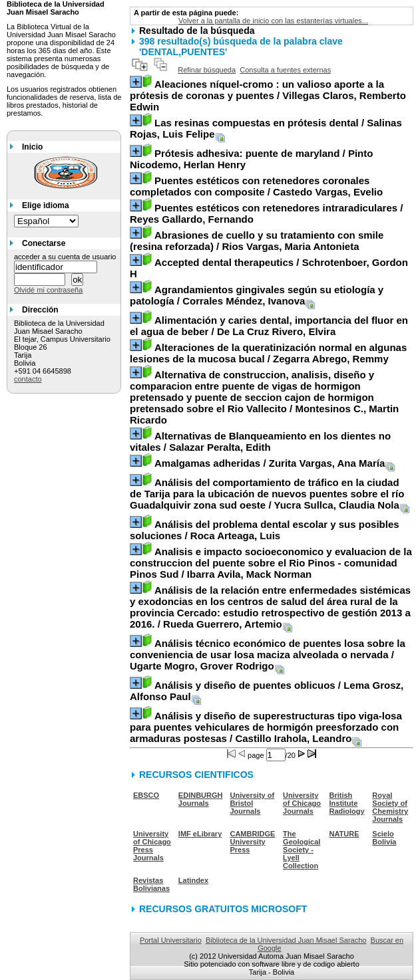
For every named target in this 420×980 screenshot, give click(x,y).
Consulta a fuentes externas (285, 70)
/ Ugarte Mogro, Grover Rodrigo (268, 655)
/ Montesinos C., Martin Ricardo (264, 397)
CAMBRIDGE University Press (252, 842)
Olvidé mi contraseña (48, 290)
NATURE (344, 834)
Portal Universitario (171, 940)
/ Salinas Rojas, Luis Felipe (266, 128)
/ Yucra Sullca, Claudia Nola (267, 494)
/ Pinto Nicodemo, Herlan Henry (251, 159)
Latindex (193, 880)
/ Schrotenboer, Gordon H (269, 268)
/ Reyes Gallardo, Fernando (266, 213)
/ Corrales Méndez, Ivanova (257, 295)
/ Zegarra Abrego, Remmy (268, 353)
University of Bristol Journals (252, 803)
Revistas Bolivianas (151, 884)
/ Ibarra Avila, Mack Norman (271, 563)
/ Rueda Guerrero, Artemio (270, 607)
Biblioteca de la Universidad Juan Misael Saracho (286, 940)
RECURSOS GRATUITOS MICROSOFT (223, 909)
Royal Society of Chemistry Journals (390, 807)
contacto (28, 379)
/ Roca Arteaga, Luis (265, 530)
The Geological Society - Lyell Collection (302, 850)
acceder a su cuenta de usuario (65, 257)
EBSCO (146, 795)
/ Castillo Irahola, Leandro (266, 727)
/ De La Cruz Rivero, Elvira (269, 326)
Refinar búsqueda (207, 70)
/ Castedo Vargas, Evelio (256, 186)
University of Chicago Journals (302, 803)
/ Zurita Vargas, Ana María (270, 463)
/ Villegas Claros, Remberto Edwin (268, 95)
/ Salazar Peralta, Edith (260, 441)
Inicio (32, 147)
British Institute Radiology (347, 803)
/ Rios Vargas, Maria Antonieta (257, 241)
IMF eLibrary (200, 834)
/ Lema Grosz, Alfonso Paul (267, 691)
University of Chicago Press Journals (152, 846)
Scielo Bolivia (384, 838)
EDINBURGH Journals (201, 799)
